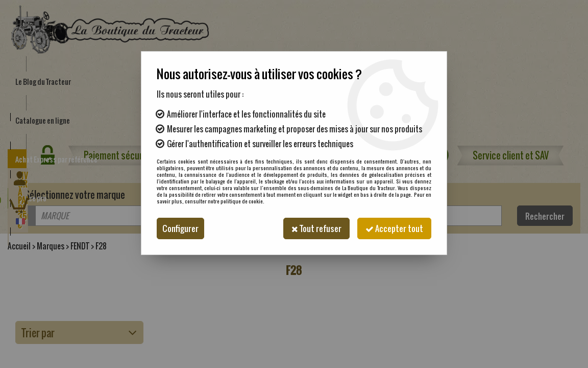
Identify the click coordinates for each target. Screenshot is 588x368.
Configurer (180, 228)
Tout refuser (316, 228)
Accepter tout (394, 228)
